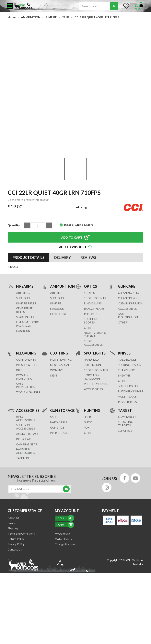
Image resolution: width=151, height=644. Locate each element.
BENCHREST (126, 476)
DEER (87, 462)
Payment (13, 568)
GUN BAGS (57, 473)
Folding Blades (129, 410)
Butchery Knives (131, 437)
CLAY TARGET (127, 462)
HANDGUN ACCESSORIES (26, 496)
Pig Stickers (127, 447)
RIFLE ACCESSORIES (26, 463)
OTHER (89, 373)
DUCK (88, 467)
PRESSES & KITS (27, 410)
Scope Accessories (93, 388)
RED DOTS (91, 359)
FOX (87, 473)
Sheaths (124, 421)
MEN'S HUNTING (61, 405)
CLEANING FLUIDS (130, 349)
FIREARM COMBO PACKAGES (28, 369)
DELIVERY (63, 303)
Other (123, 426)
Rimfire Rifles (26, 349)
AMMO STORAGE (28, 479)
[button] (75, 292)
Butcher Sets (128, 431)
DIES (19, 415)
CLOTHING (59, 398)
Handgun (23, 376)
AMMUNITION (62, 331)
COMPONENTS (26, 405)
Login (64, 563)
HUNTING (92, 456)
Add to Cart (72, 283)
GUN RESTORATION (128, 360)
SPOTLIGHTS (95, 398)
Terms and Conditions (21, 579)
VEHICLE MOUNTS (96, 429)
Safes (54, 462)
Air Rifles (23, 338)
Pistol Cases (60, 478)
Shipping (13, 573)
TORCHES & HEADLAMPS (92, 422)
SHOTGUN (57, 343)
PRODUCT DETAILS (29, 303)
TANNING (23, 503)
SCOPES (89, 338)
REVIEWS (88, 303)
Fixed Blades (127, 405)
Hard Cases (59, 467)
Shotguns (24, 343)
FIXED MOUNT (93, 410)
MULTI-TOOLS (127, 442)
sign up (64, 570)
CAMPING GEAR (27, 490)
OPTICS (90, 331)
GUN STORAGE (62, 456)
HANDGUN (57, 354)
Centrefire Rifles (24, 355)
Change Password (66, 589)
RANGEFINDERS (94, 354)
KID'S (54, 421)
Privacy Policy (16, 589)
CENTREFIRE (58, 359)
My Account (62, 579)
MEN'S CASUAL (60, 410)
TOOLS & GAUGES (28, 437)
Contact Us (15, 595)
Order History (63, 584)
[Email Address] (37, 534)
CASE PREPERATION (26, 430)
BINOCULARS (93, 349)
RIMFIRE (56, 349)
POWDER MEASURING (24, 422)
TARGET (125, 456)
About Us (14, 563)
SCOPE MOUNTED (96, 415)
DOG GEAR (23, 484)
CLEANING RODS (129, 343)
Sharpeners (127, 415)
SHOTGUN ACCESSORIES (26, 472)
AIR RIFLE (56, 338)
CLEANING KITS (128, 338)
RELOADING (26, 398)
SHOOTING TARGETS (126, 469)
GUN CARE (127, 331)
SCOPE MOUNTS (95, 343)
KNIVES (124, 398)
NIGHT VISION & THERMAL (95, 380)
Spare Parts (25, 362)
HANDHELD (91, 405)
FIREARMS (25, 331)
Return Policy (16, 584)
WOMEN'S (57, 415)
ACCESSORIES (127, 354)
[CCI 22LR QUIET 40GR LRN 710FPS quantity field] (38, 271)
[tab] (29, 303)
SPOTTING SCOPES (91, 366)
